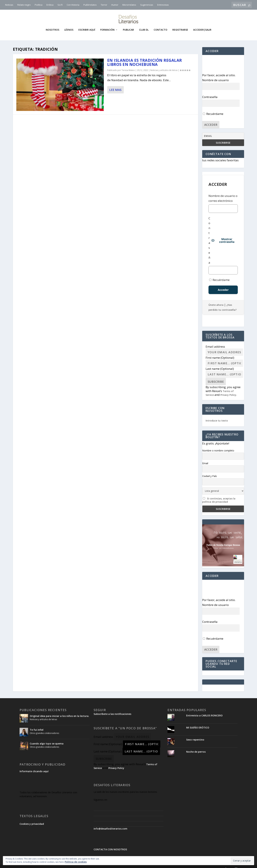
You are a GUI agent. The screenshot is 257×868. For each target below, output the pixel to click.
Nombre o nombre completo (218, 445)
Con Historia (73, 5)
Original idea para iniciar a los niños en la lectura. (59, 711)
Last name (220, 364)
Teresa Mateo (128, 65)
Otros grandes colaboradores (44, 728)
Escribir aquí (87, 25)
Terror (104, 5)
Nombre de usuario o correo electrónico (223, 193)
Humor (115, 5)
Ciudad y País (210, 471)
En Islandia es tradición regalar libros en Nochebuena (145, 57)
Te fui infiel (37, 725)
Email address (215, 341)
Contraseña (210, 92)
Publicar (128, 25)
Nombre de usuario (215, 75)
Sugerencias (147, 5)
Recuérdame (213, 109)
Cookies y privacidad (32, 819)
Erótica (50, 5)
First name (220, 352)
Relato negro (24, 5)
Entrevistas (163, 5)
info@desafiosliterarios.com (110, 824)
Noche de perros (196, 747)
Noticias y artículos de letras (164, 65)
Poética (39, 5)
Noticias (9, 5)
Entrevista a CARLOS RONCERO (204, 710)
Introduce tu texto (217, 415)
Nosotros (53, 25)
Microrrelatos (129, 5)
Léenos (69, 25)
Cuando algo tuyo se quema (47, 738)
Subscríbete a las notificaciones (112, 709)
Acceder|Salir (202, 25)
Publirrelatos (90, 5)
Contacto (160, 25)
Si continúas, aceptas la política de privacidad (219, 495)
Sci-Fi (60, 5)
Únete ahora (216, 300)
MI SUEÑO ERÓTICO (198, 722)
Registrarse (180, 25)
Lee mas (115, 85)
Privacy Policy (228, 390)
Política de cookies (76, 862)
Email (205, 458)
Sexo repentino (195, 735)
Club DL (144, 25)
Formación (107, 25)
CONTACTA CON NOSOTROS (110, 844)
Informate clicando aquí (34, 766)
